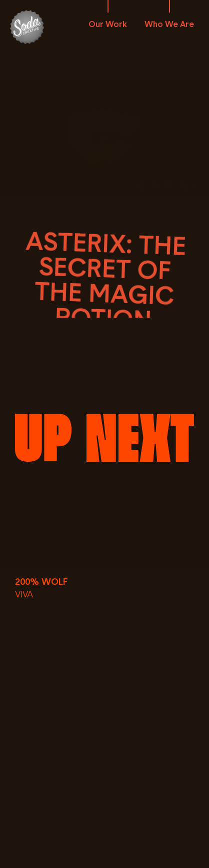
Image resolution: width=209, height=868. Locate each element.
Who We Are (169, 24)
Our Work (108, 24)
